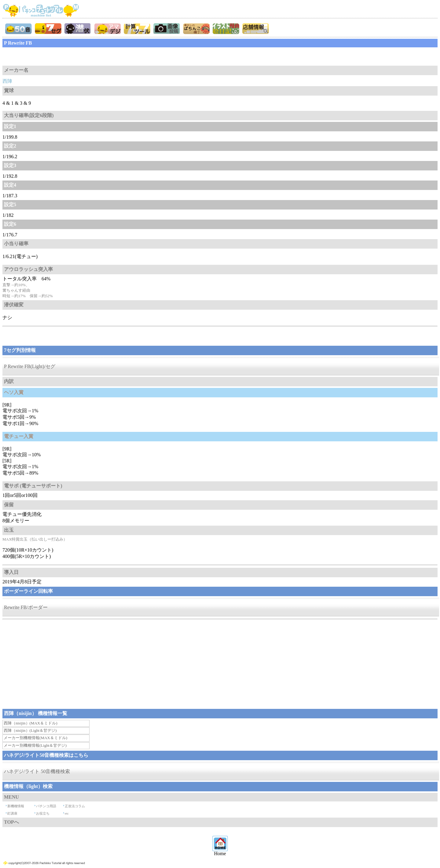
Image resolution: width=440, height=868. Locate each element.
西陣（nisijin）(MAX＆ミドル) (31, 723)
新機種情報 (16, 806)
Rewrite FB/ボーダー (26, 607)
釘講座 (12, 813)
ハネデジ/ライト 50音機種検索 (37, 771)
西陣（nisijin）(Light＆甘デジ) (30, 730)
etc (67, 813)
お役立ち (43, 813)
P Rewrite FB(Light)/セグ (30, 366)
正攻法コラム (75, 806)
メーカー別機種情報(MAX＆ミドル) (35, 738)
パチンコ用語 (46, 806)
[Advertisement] (51, 57)
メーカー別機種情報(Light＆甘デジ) (35, 745)
